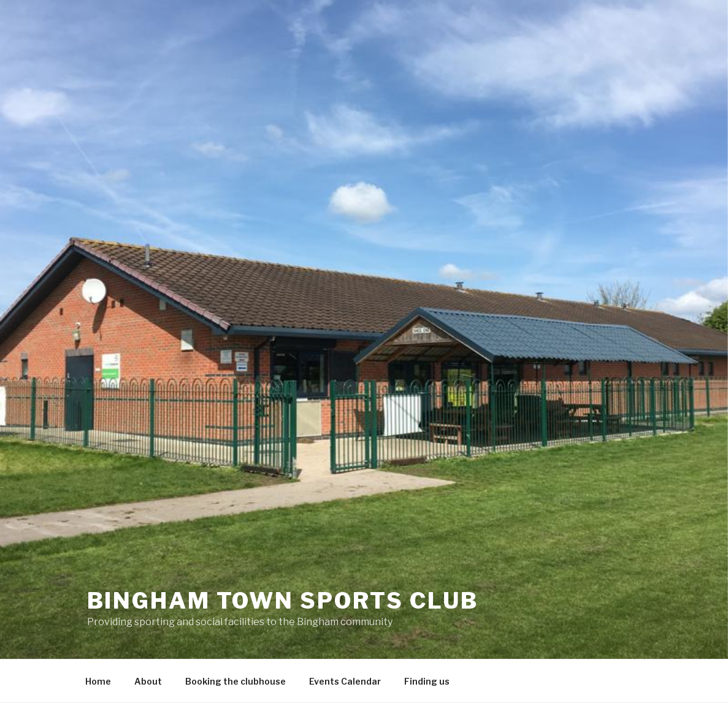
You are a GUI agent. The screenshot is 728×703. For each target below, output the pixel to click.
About (148, 681)
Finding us (427, 681)
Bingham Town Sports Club (283, 601)
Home (98, 681)
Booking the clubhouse (236, 681)
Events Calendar (345, 681)
